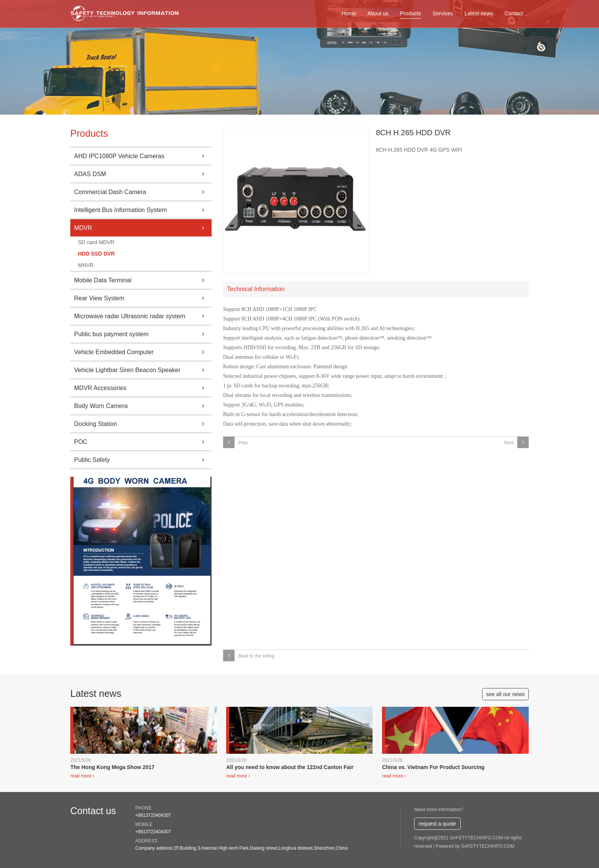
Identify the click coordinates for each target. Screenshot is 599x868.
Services (443, 13)
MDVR (143, 228)
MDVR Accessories (143, 388)
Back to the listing (249, 656)
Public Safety (143, 460)
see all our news (505, 694)
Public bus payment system (143, 334)
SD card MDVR (96, 242)
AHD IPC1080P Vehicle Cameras (143, 156)
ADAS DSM (143, 174)
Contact (514, 13)
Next (516, 442)
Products (410, 13)
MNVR (86, 265)
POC (143, 442)
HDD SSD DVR (96, 254)
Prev (236, 442)
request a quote (437, 824)
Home (349, 13)
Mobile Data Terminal (143, 280)
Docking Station (143, 424)
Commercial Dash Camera (143, 192)
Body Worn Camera (143, 406)
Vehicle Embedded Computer (143, 352)
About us (378, 13)
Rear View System (143, 298)
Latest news (479, 13)
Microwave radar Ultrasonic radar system (143, 316)
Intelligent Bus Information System (143, 210)
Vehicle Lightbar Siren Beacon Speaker (143, 370)
